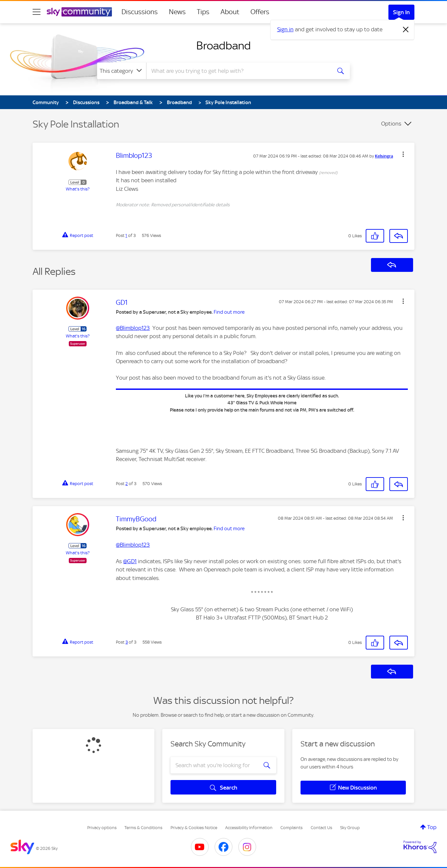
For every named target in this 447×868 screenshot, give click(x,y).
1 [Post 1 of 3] (126, 235)
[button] (403, 154)
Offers (260, 12)
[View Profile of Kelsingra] (384, 156)
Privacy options (102, 828)
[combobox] (238, 71)
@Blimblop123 (133, 328)
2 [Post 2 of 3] (127, 484)
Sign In (401, 12)
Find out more (229, 312)
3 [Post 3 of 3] (127, 642)
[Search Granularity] (122, 71)
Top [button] (432, 827)
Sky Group (350, 828)
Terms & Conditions (143, 828)
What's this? (78, 189)
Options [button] (391, 124)
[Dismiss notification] (406, 30)
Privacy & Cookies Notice (194, 828)
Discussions (140, 12)
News (177, 12)
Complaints (291, 828)
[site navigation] (37, 12)
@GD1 (130, 561)
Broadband (223, 45)
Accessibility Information (249, 828)
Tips (203, 12)
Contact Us (321, 828)
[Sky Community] (79, 12)
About (230, 12)
